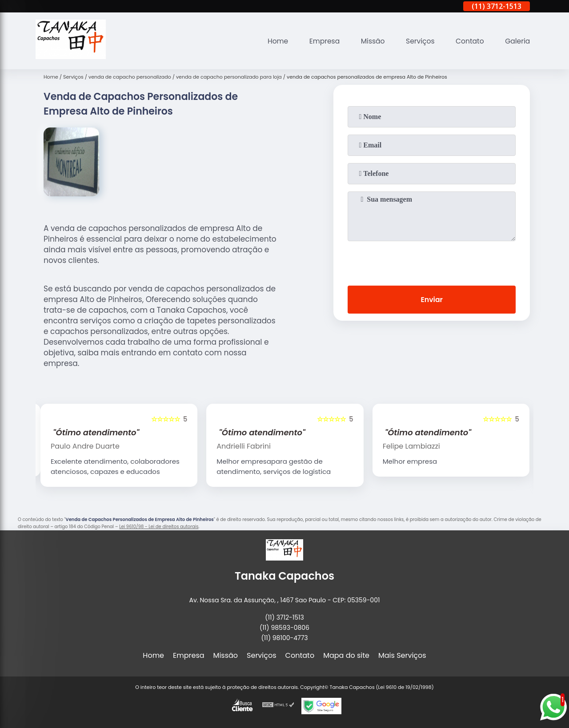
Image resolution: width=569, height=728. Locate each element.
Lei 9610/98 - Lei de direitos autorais (159, 527)
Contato (469, 41)
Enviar (432, 300)
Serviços (418, 41)
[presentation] (432, 262)
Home (272, 41)
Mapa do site (346, 655)
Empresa (320, 41)
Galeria (517, 41)
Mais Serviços (402, 655)
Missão (369, 41)
